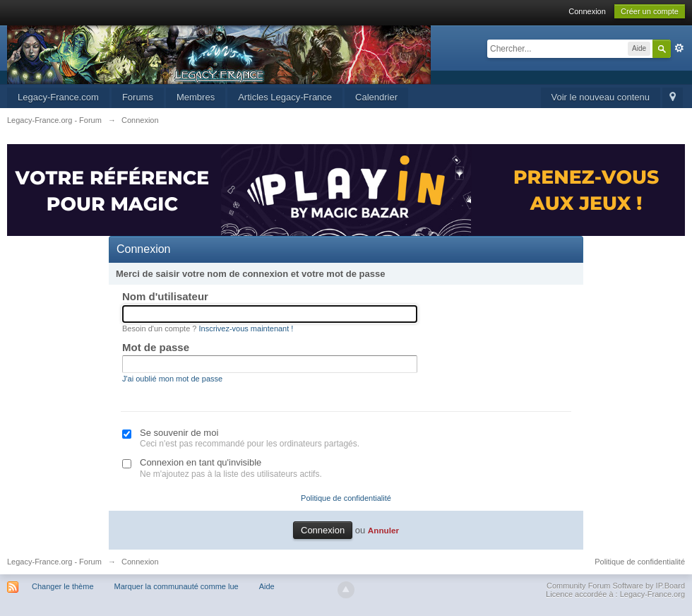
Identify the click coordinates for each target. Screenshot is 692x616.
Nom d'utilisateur (165, 296)
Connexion (587, 11)
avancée (679, 48)
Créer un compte (650, 11)
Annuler (383, 530)
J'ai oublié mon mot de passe (172, 379)
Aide (267, 586)
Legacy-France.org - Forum (54, 562)
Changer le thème (62, 586)
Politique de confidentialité (346, 498)
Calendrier (376, 97)
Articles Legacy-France (285, 97)
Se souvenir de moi (179, 433)
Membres (196, 97)
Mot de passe (156, 347)
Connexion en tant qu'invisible (201, 462)
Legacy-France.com (58, 97)
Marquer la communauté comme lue (177, 586)
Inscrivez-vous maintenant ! (246, 328)
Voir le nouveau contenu (601, 97)
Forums (138, 97)
